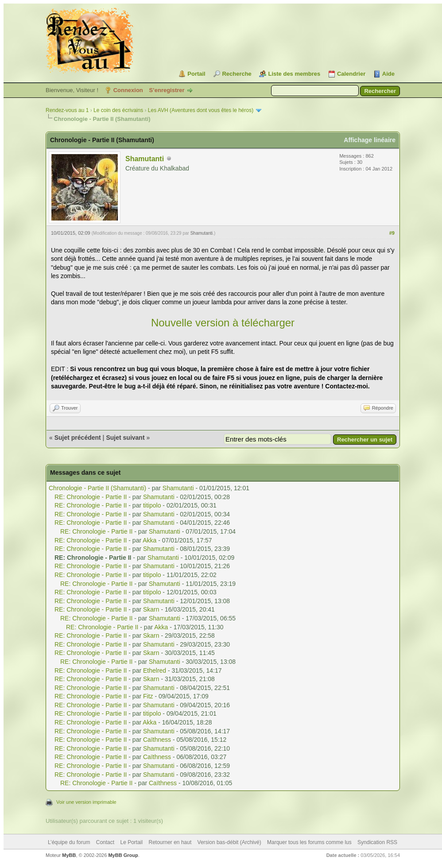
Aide (388, 74)
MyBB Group (123, 855)
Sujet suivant (125, 438)
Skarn (151, 609)
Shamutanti (145, 159)
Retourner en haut (170, 842)
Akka (149, 540)
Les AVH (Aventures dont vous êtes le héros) (201, 110)
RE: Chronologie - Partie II (91, 497)
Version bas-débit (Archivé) (229, 842)
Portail (196, 74)
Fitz (148, 696)
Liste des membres (294, 74)
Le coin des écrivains (118, 110)
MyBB (69, 855)
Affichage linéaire (370, 140)
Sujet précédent (78, 438)
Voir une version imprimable (86, 802)
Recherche (237, 74)
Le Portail (131, 842)
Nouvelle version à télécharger (223, 323)
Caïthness (157, 740)
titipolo (152, 505)
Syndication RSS (377, 842)
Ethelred (155, 670)
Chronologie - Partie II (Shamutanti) (97, 488)
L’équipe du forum (69, 842)
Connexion (128, 90)
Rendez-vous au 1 (67, 110)
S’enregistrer (167, 90)
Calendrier (351, 74)
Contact (105, 842)
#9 (392, 233)
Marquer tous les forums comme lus (309, 842)
